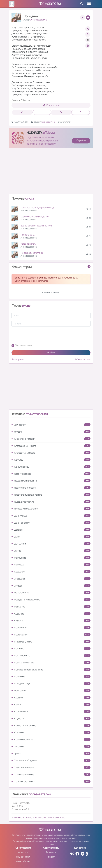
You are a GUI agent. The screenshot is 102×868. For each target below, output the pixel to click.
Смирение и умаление (51, 726)
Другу (51, 537)
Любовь (51, 586)
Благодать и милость (51, 453)
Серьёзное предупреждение (34, 217)
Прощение (51, 676)
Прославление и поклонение (51, 670)
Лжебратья (51, 579)
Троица (51, 754)
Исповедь (51, 565)
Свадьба (51, 698)
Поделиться (51, 105)
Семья (51, 704)
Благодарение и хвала (51, 446)
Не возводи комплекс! (32, 253)
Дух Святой (51, 544)
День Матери (51, 516)
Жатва (51, 551)
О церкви (51, 621)
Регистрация (18, 359)
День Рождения (51, 523)
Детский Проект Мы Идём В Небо (48, 817)
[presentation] (35, 335)
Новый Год (51, 607)
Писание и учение (51, 642)
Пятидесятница (51, 684)
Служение (51, 719)
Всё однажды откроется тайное (36, 226)
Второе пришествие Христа (51, 495)
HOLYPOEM (34, 133)
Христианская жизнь (51, 781)
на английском (23, 861)
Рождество (51, 691)
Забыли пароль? (82, 359)
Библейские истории (51, 439)
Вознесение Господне (51, 488)
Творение (51, 746)
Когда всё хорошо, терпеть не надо (38, 207)
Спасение (51, 732)
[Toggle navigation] (89, 4)
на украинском (23, 857)
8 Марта (51, 432)
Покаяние (51, 648)
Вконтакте (51, 852)
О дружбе (51, 614)
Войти (51, 352)
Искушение (51, 558)
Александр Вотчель (21, 817)
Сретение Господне (51, 739)
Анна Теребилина (39, 20)
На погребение (51, 593)
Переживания (51, 635)
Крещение (51, 572)
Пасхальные (51, 628)
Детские (51, 530)
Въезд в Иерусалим (51, 502)
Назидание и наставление (51, 600)
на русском (23, 852)
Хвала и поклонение (51, 767)
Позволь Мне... (28, 235)
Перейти (81, 140)
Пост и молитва (51, 656)
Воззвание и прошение (51, 481)
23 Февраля (51, 425)
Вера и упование (51, 474)
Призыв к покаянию (51, 663)
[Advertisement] (51, 172)
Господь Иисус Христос (51, 509)
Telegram (51, 857)
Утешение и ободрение (51, 760)
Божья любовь (51, 467)
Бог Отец (51, 460)
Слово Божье (51, 711)
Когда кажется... (28, 244)
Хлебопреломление (51, 774)
